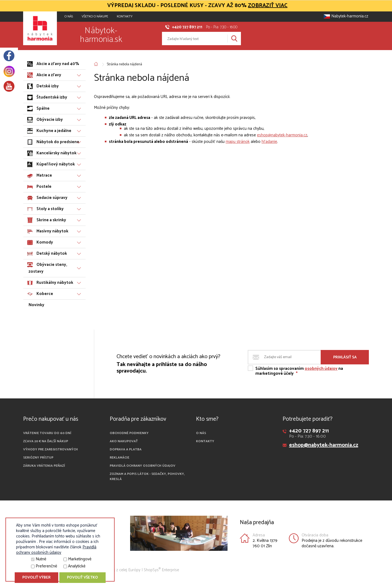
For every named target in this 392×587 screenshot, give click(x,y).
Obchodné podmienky (129, 433)
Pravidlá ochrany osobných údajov (143, 466)
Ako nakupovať (124, 441)
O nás (201, 433)
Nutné (41, 559)
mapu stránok (238, 142)
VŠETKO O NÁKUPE (95, 16)
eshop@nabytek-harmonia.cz (282, 135)
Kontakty (125, 16)
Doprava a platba (126, 449)
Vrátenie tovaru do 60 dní (47, 433)
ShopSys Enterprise (161, 570)
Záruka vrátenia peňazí (44, 466)
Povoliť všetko (82, 578)
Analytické (77, 566)
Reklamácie (120, 458)
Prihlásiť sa (345, 357)
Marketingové (80, 559)
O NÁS (69, 16)
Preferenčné (46, 566)
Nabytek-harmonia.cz (346, 16)
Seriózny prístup (38, 458)
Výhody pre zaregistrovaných (50, 449)
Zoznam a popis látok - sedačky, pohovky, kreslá (147, 477)
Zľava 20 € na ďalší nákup (46, 441)
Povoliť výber (36, 578)
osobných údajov (321, 369)
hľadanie (269, 142)
